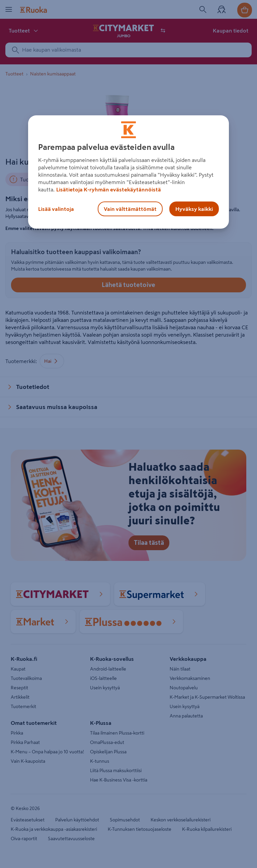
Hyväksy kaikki (194, 209)
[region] (128, 172)
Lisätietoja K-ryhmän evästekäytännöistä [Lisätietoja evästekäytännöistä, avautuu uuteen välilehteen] (109, 189)
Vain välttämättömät (130, 209)
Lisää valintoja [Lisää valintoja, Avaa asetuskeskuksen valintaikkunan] (56, 209)
